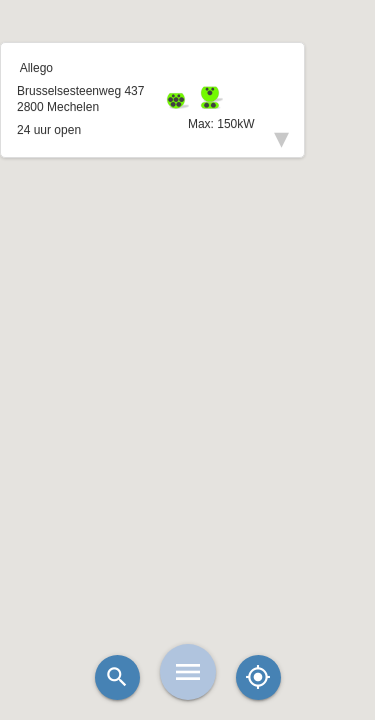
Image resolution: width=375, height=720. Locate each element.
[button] (188, 310)
